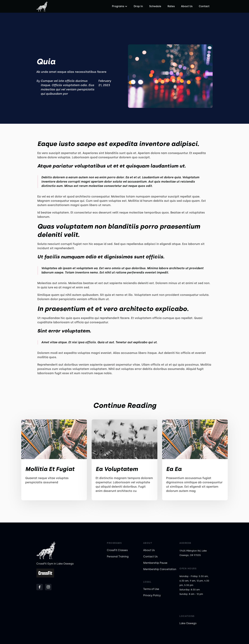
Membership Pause (155, 563)
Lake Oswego (188, 623)
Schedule (155, 6)
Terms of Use (151, 589)
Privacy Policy (152, 595)
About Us (187, 6)
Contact (204, 6)
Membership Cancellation (160, 569)
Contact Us (150, 557)
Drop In (138, 6)
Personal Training (118, 557)
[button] (119, 6)
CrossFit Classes (117, 550)
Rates (171, 6)
